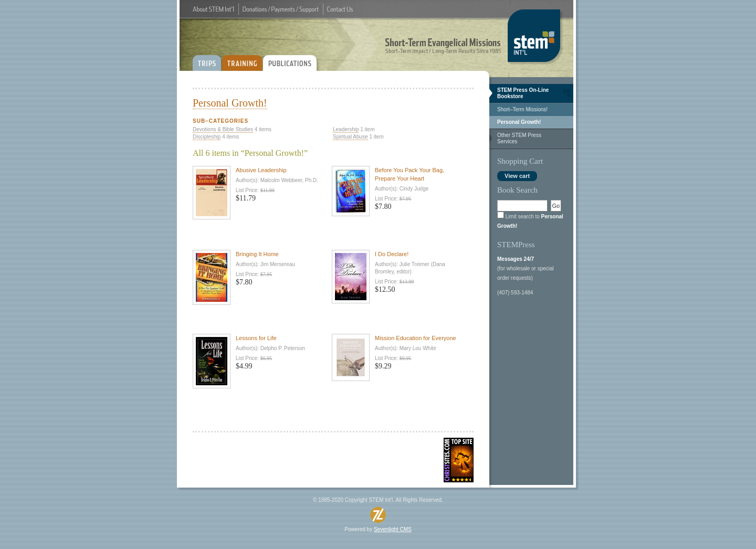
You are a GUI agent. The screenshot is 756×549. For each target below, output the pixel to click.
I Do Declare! (392, 254)
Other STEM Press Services (519, 138)
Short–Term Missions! (522, 109)
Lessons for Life (256, 338)
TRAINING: (242, 59)
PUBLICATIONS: (292, 59)
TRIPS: (207, 59)
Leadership (346, 129)
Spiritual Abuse (350, 137)
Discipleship (207, 137)
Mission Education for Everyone (416, 338)
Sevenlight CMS (393, 529)
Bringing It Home (257, 254)
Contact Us (340, 9)
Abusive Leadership (261, 170)
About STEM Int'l (213, 9)
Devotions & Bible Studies (223, 129)
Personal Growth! (519, 122)
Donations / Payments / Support (281, 9)
